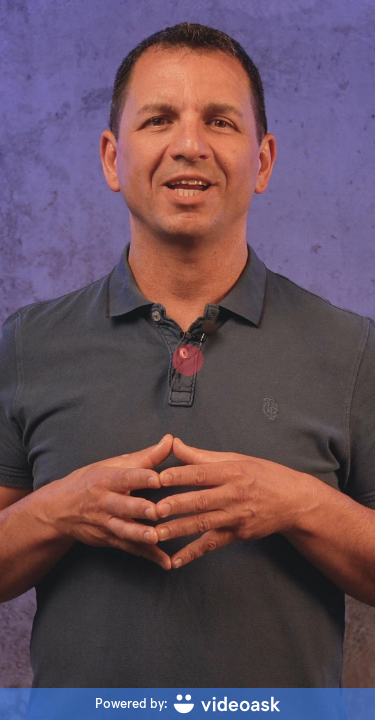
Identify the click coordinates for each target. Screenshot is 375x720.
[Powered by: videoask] (187, 704)
